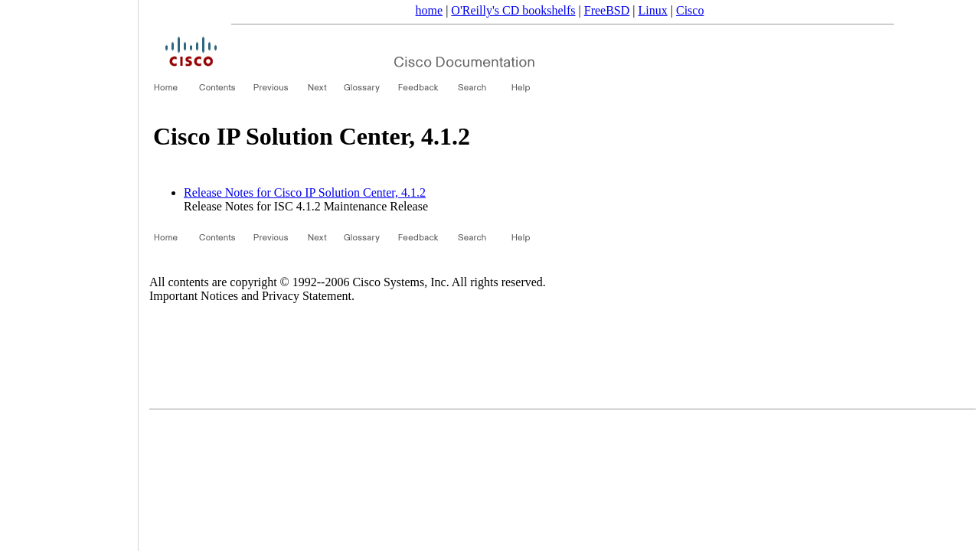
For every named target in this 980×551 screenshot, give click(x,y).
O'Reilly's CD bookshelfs (513, 10)
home (430, 10)
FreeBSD (607, 10)
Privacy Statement (307, 296)
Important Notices (194, 296)
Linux (653, 10)
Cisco (690, 10)
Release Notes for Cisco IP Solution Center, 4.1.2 (305, 192)
